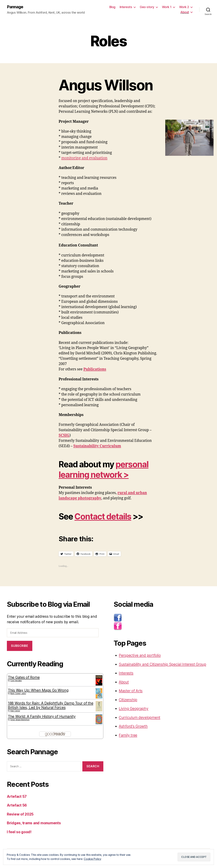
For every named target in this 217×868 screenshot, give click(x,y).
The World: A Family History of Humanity (42, 716)
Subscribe (20, 646)
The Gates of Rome (24, 677)
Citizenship (128, 700)
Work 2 (184, 7)
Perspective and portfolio (140, 655)
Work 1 (167, 7)
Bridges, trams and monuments (34, 823)
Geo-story (147, 7)
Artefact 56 (17, 805)
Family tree (128, 735)
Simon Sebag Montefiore (20, 720)
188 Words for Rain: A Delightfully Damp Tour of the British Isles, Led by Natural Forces (51, 705)
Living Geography (134, 709)
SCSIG (64, 435)
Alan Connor (15, 711)
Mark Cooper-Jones (18, 693)
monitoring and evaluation (84, 158)
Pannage (15, 7)
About (185, 12)
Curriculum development (140, 717)
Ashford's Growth (133, 726)
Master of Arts (131, 691)
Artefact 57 (17, 796)
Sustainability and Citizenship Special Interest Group (162, 664)
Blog (112, 7)
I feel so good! (19, 832)
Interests (126, 7)
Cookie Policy (93, 859)
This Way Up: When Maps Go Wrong (38, 690)
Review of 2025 (20, 814)
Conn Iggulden (16, 681)
